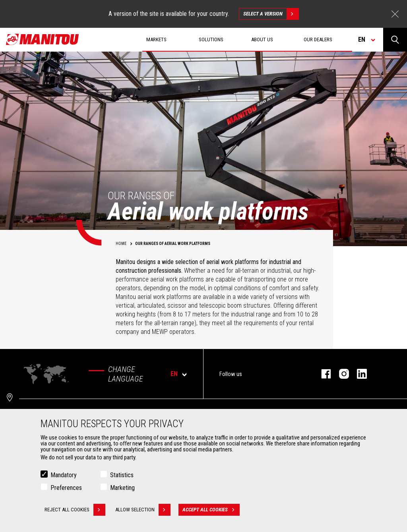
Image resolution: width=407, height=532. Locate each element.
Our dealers (318, 40)
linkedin (358, 374)
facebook (322, 374)
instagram (340, 374)
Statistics (122, 475)
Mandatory (64, 475)
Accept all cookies (211, 510)
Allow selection (143, 510)
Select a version (271, 14)
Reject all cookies (75, 510)
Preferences (66, 488)
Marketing (122, 488)
